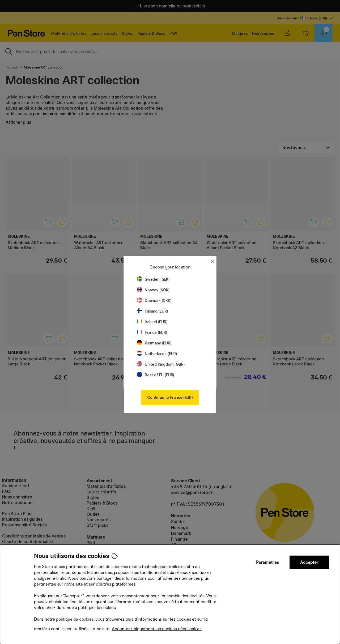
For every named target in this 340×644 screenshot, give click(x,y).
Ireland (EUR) (152, 322)
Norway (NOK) (153, 290)
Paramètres (267, 562)
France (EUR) (152, 332)
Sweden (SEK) (153, 279)
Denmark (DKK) (154, 300)
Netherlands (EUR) (157, 354)
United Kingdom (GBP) (161, 364)
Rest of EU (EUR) (156, 375)
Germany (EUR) (154, 343)
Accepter (309, 562)
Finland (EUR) (152, 311)
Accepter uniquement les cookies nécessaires (157, 629)
